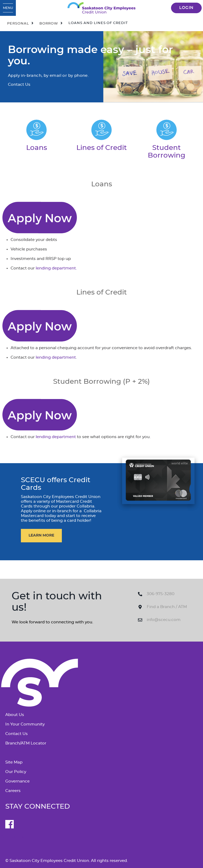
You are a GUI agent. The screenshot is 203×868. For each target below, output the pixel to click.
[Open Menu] (8, 8)
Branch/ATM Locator (26, 743)
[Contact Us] (40, 217)
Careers (13, 791)
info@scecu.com (164, 620)
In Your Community (25, 724)
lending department (56, 357)
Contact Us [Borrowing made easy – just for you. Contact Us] (19, 85)
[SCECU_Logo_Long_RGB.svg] (101, 8)
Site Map (14, 762)
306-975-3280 (161, 594)
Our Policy (16, 772)
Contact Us (17, 734)
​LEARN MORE (41, 535)
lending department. (56, 268)
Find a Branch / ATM (167, 607)
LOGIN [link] (186, 8)
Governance (17, 781)
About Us (15, 715)
